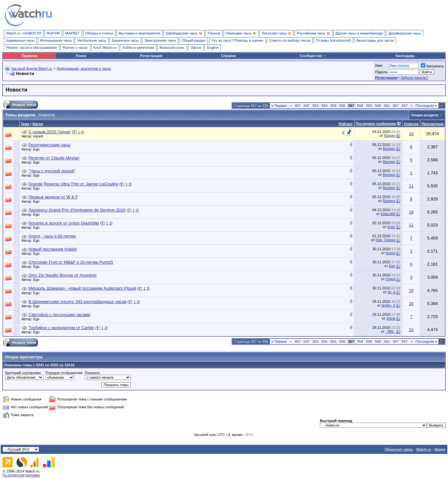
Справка (228, 56)
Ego (38, 149)
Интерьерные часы (56, 40)
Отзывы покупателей (333, 40)
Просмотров (433, 124)
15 (411, 304)
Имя (378, 65)
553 (315, 106)
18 (411, 212)
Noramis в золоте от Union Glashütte (64, 223)
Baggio (390, 136)
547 (307, 106)
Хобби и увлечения (138, 48)
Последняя (426, 106)
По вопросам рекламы (21, 475)
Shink (391, 318)
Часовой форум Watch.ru (32, 68)
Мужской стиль (172, 48)
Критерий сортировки (23, 373)
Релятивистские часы (49, 145)
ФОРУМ (53, 33)
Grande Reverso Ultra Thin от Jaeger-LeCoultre (73, 184)
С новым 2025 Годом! (49, 132)
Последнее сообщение (376, 123)
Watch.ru (424, 449)
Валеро (389, 149)
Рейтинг (346, 124)
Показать (92, 373)
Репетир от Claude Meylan (54, 158)
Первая (279, 106)
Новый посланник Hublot (52, 249)
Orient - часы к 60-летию (52, 236)
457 (297, 106)
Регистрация (151, 56)
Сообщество (313, 56)
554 (325, 106)
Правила (29, 56)
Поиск (81, 56)
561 (387, 106)
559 (369, 106)
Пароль (381, 72)
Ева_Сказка (386, 240)
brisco (390, 253)
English (213, 48)
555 (333, 106)
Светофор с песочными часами (59, 315)
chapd (390, 279)
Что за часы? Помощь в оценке (238, 40)
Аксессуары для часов (375, 40)
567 (396, 106)
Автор (38, 124)
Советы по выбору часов (290, 40)
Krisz (391, 227)
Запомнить (433, 66)
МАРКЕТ (72, 33)
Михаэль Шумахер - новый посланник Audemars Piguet (82, 288)
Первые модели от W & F (53, 197)
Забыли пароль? (414, 78)
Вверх (440, 449)
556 (342, 106)
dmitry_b (388, 305)
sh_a (391, 292)
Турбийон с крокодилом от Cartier (61, 328)
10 (411, 134)
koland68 (388, 214)
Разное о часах (75, 48)
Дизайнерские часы (405, 33)
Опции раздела (425, 115)
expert (40, 136)
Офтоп (196, 48)
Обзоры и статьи (99, 33)
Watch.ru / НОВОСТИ (24, 33)
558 (360, 106)
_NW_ (390, 331)
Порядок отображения (64, 373)
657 (405, 106)
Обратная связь (399, 449)
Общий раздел (194, 40)
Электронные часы (160, 40)
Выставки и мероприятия (139, 33)
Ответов (411, 124)
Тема (25, 124)
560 (378, 106)
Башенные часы (125, 40)
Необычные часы (92, 40)
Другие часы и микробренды (359, 33)
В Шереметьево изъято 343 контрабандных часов (77, 302)
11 (411, 186)
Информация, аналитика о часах (84, 68)
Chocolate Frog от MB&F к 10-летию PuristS (71, 262)
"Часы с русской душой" (52, 171)
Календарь (405, 56)
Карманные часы (20, 40)
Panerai (214, 33)
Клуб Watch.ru (105, 48)
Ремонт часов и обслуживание (32, 48)
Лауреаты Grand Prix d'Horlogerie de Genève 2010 (77, 210)
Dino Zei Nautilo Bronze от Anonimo (62, 275)
